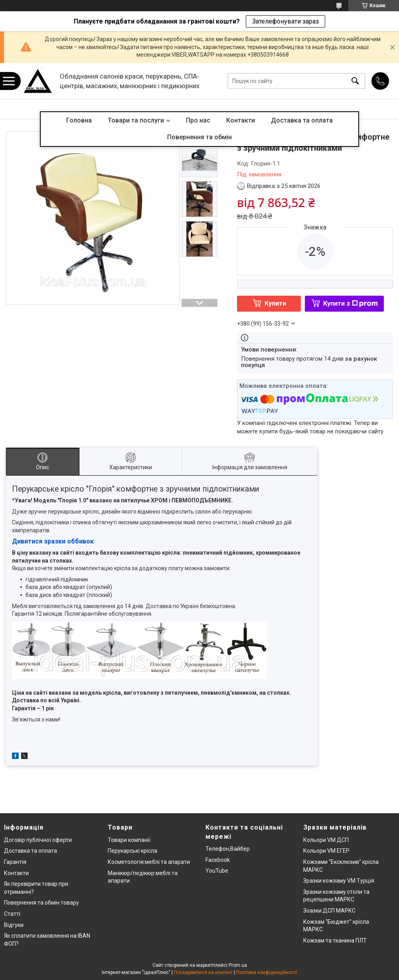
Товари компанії (129, 840)
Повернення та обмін (199, 137)
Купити (275, 303)
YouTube (217, 871)
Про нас (198, 120)
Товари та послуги (136, 120)
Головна (79, 120)
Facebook (218, 860)
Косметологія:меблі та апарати (149, 862)
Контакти (241, 120)
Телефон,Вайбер (228, 849)
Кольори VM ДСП (326, 840)
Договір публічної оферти (38, 840)
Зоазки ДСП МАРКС (329, 911)
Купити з (351, 303)
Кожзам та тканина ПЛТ (335, 940)
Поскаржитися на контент (203, 972)
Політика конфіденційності (267, 972)
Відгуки (14, 925)
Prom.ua (238, 965)
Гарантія (15, 862)
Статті (12, 914)
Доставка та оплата (302, 120)
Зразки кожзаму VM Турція (339, 881)
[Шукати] (355, 81)
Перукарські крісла (132, 851)
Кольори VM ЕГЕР (326, 851)
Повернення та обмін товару (41, 903)
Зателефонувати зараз (285, 21)
